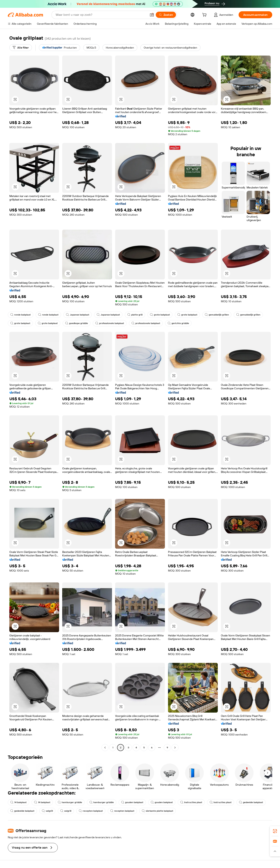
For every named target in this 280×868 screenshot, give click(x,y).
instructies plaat (191, 802)
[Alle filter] (21, 48)
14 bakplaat (18, 802)
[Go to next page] (175, 748)
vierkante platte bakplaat (157, 811)
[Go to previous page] (105, 748)
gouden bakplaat (132, 802)
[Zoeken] (166, 15)
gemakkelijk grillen (217, 315)
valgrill (47, 811)
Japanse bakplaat (78, 315)
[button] (152, 15)
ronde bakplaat (21, 315)
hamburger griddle (70, 802)
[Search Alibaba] (101, 15)
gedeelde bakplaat (251, 802)
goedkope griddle (77, 323)
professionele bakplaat (110, 323)
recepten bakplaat (91, 811)
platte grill (135, 315)
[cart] (205, 15)
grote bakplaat (160, 315)
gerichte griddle (178, 323)
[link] (275, 831)
